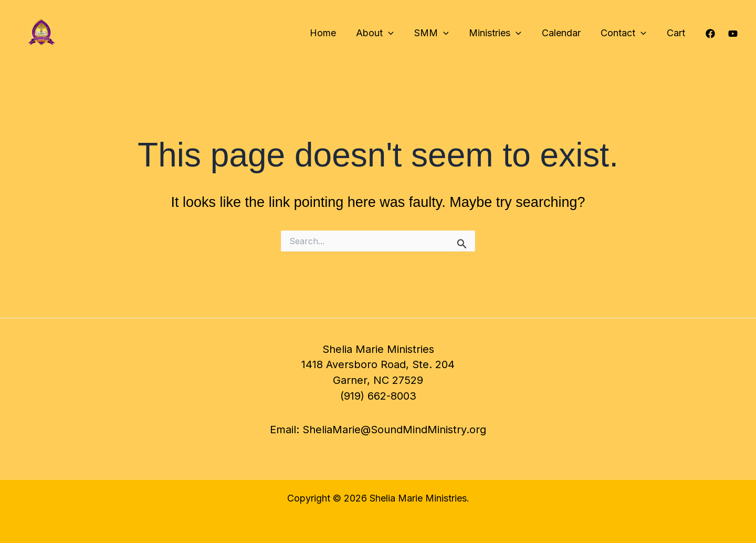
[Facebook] (710, 34)
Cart (676, 33)
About (383, 33)
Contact (626, 33)
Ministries (500, 33)
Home (332, 33)
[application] (396, 33)
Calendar (564, 33)
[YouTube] (733, 34)
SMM (438, 33)
